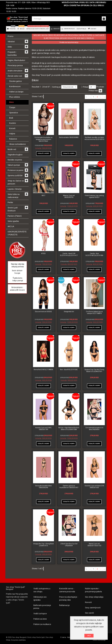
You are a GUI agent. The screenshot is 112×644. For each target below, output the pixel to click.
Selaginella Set (69, 312)
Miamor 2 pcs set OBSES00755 (69, 196)
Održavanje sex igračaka (40, 598)
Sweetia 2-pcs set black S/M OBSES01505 (94, 487)
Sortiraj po (56, 87)
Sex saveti (89, 613)
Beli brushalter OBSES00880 (69, 137)
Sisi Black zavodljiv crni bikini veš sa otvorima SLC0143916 (94, 138)
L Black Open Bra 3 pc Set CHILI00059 (69, 545)
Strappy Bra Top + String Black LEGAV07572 (43, 545)
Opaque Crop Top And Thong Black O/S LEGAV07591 (94, 370)
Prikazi (86, 87)
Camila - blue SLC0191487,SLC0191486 (94, 254)
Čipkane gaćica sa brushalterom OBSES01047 (69, 487)
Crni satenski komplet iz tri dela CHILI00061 (94, 429)
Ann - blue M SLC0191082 (69, 370)
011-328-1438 (24, 2)
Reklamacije (64, 605)
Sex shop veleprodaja (94, 597)
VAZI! (89, 636)
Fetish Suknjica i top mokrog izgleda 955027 (94, 196)
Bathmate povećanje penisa (42, 607)
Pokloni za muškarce (42, 624)
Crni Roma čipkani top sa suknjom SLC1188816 (94, 313)
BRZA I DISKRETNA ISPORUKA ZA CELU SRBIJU (84, 5)
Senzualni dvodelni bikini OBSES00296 (43, 487)
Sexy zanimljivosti (93, 608)
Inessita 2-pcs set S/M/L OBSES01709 (43, 429)
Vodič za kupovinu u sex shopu (42, 590)
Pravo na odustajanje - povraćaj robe (69, 598)
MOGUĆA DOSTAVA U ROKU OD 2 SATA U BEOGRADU (84, 2)
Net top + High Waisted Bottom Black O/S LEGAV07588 (69, 429)
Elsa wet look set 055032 (43, 312)
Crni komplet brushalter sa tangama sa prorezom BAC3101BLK (43, 139)
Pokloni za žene (40, 619)
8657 (43, 195)
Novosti (88, 602)
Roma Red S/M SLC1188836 (43, 370)
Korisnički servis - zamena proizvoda (67, 590)
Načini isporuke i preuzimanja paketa (93, 590)
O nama (63, 637)
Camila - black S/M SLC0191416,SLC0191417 (69, 254)
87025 (43, 253)
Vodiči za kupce (40, 614)
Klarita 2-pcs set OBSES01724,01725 (94, 545)
